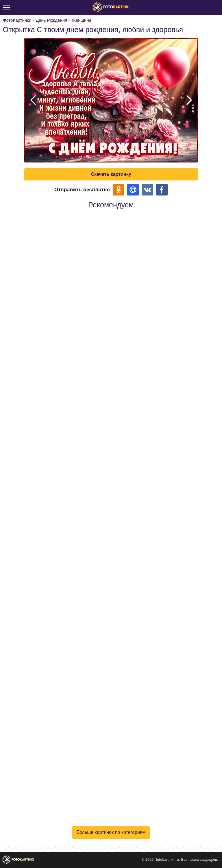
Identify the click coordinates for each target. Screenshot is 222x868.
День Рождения (51, 20)
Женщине (82, 20)
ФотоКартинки (17, 20)
